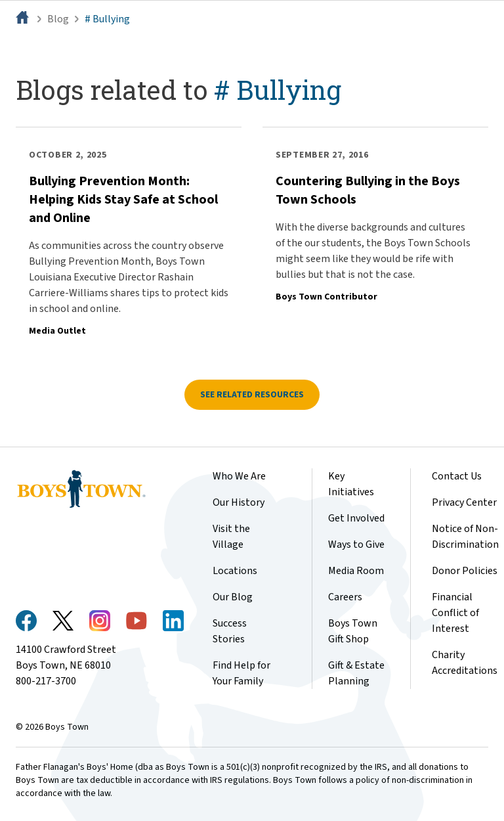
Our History (239, 502)
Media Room (356, 571)
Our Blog (233, 597)
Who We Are (239, 476)
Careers (345, 597)
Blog (58, 19)
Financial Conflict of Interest (455, 613)
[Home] (24, 19)
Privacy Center (464, 502)
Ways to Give (356, 544)
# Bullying (107, 19)
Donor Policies (465, 571)
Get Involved (356, 518)
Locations (235, 571)
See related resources (252, 395)
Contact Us (457, 476)
